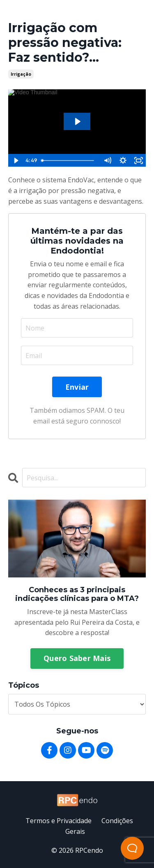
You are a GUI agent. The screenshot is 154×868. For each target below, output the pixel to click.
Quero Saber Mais (77, 658)
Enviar (77, 387)
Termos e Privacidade (59, 821)
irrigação (21, 74)
